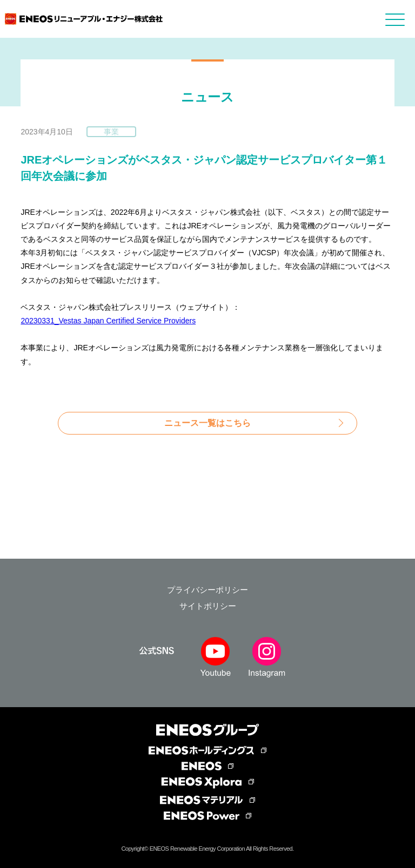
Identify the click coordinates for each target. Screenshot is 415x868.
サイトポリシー (208, 606)
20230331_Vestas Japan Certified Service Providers (108, 321)
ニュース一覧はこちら (207, 423)
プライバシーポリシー (207, 590)
